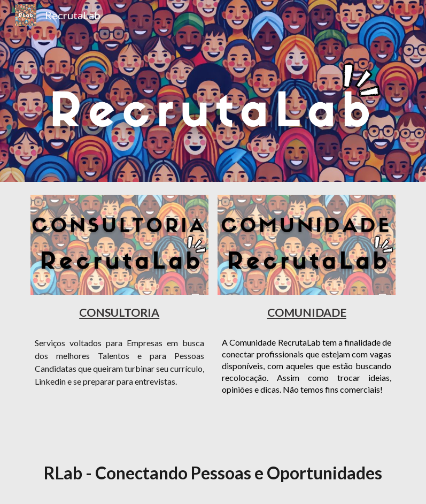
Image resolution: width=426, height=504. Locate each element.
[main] (119, 312)
